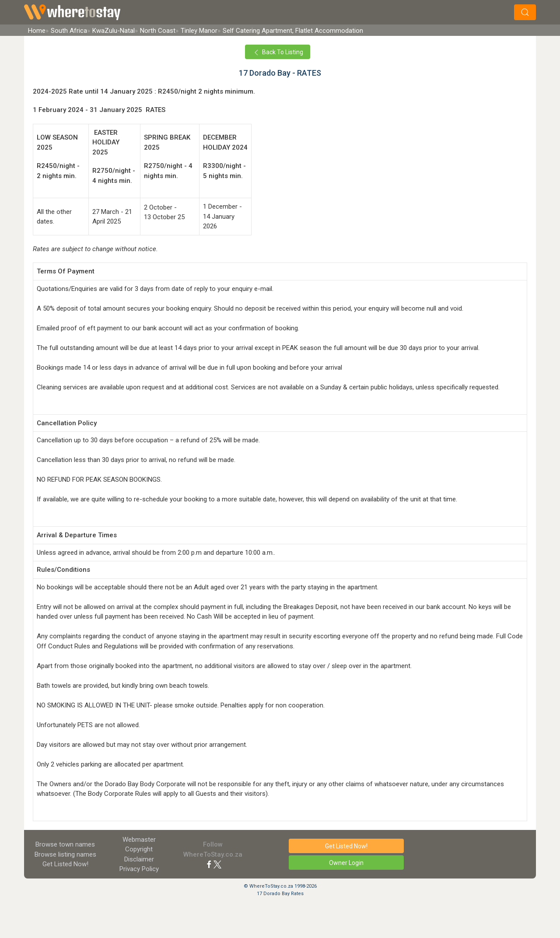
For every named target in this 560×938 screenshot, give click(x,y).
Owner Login (346, 863)
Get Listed (65, 864)
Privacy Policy (139, 869)
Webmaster (139, 840)
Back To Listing (278, 52)
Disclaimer (139, 859)
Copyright (139, 849)
